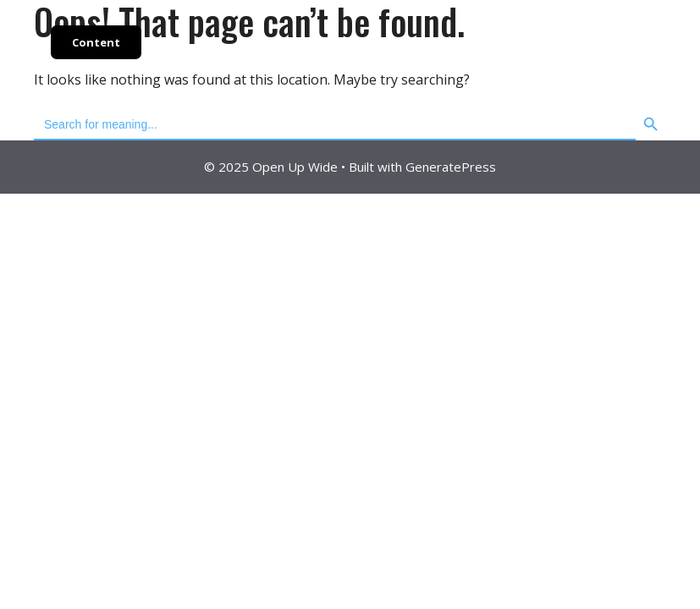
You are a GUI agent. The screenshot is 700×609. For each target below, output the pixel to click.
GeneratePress (451, 167)
